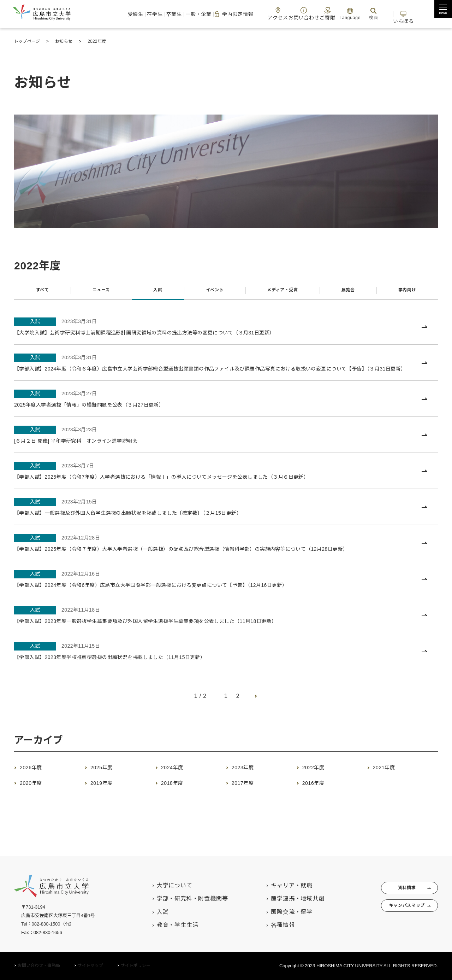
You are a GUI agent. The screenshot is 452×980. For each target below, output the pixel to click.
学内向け (407, 292)
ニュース (100, 292)
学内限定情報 (215, 14)
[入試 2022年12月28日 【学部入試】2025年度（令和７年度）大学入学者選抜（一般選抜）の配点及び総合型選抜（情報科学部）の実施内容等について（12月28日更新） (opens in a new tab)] (226, 556)
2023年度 (248, 781)
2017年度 (248, 796)
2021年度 (389, 781)
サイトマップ (90, 966)
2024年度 (177, 781)
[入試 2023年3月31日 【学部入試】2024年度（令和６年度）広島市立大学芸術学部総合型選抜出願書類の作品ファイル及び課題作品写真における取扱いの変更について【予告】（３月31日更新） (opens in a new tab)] (226, 371)
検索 (377, 14)
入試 (155, 292)
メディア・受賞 (281, 292)
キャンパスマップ (399, 912)
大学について (160, 885)
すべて (42, 292)
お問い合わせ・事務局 (39, 966)
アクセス (268, 14)
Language (353, 14)
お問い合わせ (299, 14)
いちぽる (416, 14)
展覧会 (349, 292)
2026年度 (36, 781)
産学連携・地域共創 (284, 899)
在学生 (111, 14)
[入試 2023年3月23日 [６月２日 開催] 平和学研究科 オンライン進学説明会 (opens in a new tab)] (226, 448)
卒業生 (138, 14)
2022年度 (319, 781)
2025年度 (107, 781)
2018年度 (177, 796)
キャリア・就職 (278, 885)
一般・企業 (171, 14)
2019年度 (107, 796)
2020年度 (36, 796)
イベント (211, 292)
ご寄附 (328, 14)
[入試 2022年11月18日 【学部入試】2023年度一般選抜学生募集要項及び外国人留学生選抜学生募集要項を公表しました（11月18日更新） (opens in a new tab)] (226, 628)
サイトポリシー (136, 966)
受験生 (84, 14)
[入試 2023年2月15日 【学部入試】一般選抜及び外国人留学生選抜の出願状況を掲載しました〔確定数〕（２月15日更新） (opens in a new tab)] (226, 520)
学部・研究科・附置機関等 (178, 899)
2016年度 (319, 796)
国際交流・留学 (278, 912)
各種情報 (269, 925)
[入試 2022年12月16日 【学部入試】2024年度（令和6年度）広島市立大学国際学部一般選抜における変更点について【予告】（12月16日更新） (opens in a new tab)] (226, 592)
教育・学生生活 (163, 925)
